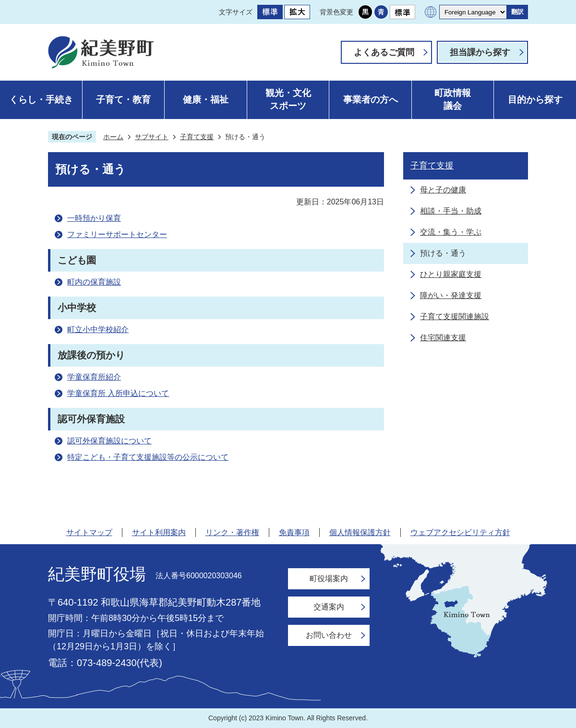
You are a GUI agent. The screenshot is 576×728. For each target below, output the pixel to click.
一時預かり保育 (94, 218)
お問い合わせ (329, 635)
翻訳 (517, 12)
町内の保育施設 (94, 282)
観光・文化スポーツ (288, 99)
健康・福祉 (206, 100)
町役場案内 (329, 579)
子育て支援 (197, 137)
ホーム (113, 137)
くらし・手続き (41, 100)
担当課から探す (480, 52)
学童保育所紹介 (94, 377)
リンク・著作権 (232, 532)
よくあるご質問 (384, 52)
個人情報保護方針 (360, 532)
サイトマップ (89, 532)
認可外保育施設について (109, 441)
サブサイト (152, 137)
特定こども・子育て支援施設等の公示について (148, 457)
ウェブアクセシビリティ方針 (460, 532)
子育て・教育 (123, 100)
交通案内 (329, 607)
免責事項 (294, 532)
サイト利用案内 (159, 532)
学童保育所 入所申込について (118, 393)
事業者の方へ (371, 100)
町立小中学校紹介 (98, 329)
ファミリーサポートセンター (117, 234)
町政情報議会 (453, 99)
